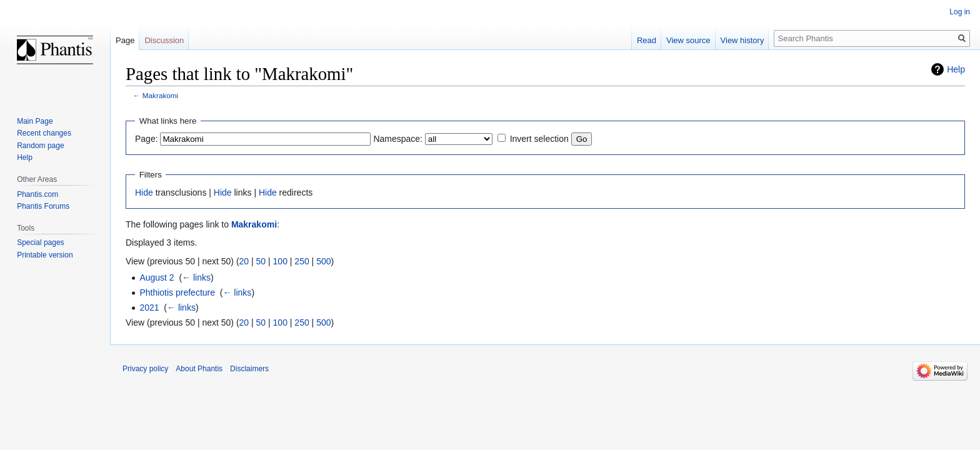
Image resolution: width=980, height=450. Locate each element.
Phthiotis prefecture (177, 292)
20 (244, 261)
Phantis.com (37, 194)
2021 (149, 307)
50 (261, 261)
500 (323, 261)
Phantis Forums (43, 206)
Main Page (35, 121)
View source (688, 40)
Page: (147, 139)
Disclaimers (249, 369)
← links (196, 277)
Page (125, 40)
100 (280, 261)
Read (647, 40)
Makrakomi (160, 95)
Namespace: (398, 139)
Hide (144, 192)
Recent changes (44, 133)
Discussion (164, 40)
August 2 (157, 277)
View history (742, 40)
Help (956, 69)
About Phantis (199, 369)
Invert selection (539, 139)
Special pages (40, 242)
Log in (960, 12)
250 (302, 261)
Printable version (45, 255)
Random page (40, 146)
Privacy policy (145, 369)
